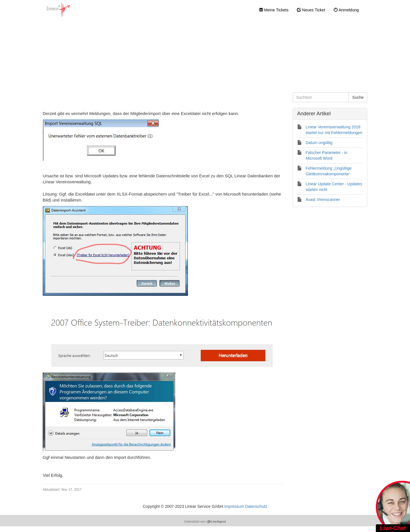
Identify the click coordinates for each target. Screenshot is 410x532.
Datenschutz (256, 506)
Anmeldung (346, 10)
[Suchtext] (321, 97)
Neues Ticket (311, 10)
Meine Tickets (274, 10)
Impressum (234, 506)
